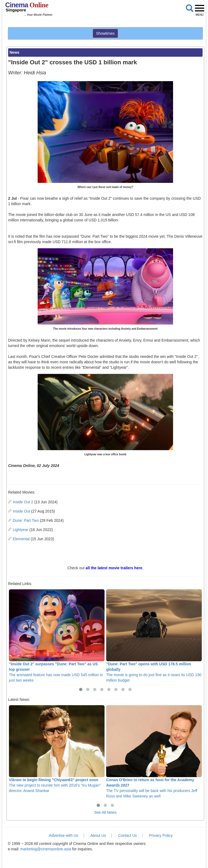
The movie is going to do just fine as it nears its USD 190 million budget (154, 636)
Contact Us (127, 835)
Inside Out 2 (23, 502)
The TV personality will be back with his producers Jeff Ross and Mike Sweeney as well (154, 752)
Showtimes (105, 33)
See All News (105, 812)
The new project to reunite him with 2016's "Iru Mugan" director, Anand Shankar (57, 749)
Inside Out (21, 511)
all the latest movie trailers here (114, 568)
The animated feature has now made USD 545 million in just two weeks (57, 636)
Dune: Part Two (26, 520)
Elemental (21, 539)
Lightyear (21, 530)
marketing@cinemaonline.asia (46, 849)
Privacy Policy (161, 835)
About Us (98, 835)
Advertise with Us (64, 835)
